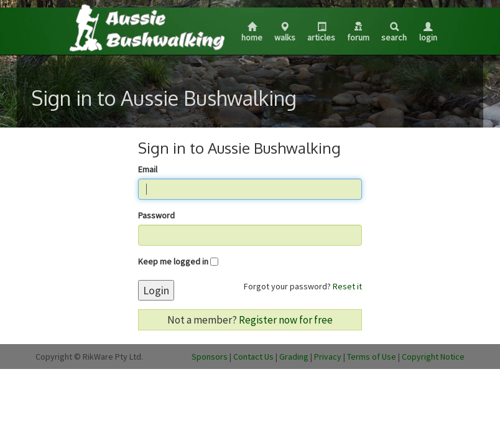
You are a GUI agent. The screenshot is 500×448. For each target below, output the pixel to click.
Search (394, 33)
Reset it (347, 286)
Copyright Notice (433, 357)
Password (156, 215)
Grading (294, 357)
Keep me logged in (173, 261)
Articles (321, 33)
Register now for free (286, 320)
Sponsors (210, 357)
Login (428, 33)
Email (148, 169)
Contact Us (253, 357)
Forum (358, 32)
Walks (285, 33)
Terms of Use (372, 357)
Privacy (328, 357)
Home (252, 33)
